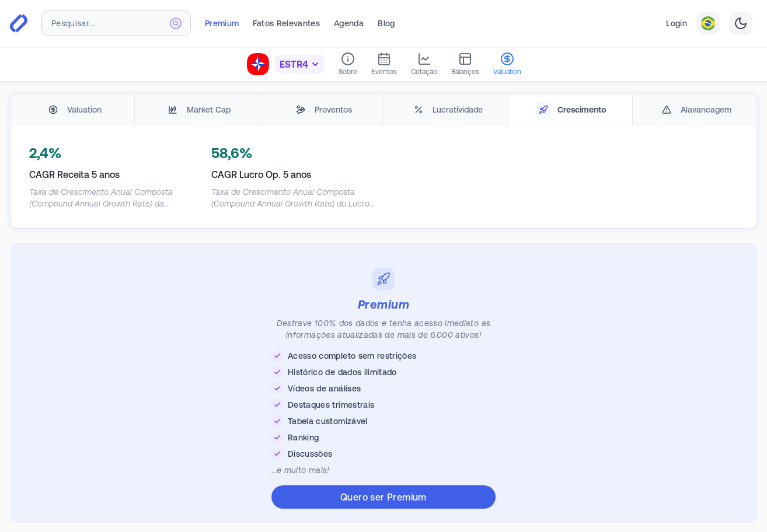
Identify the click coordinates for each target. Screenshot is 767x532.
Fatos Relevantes (286, 23)
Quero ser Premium (384, 497)
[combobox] (116, 23)
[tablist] (384, 110)
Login (677, 23)
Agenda (349, 23)
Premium (222, 23)
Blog (386, 23)
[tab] (72, 110)
